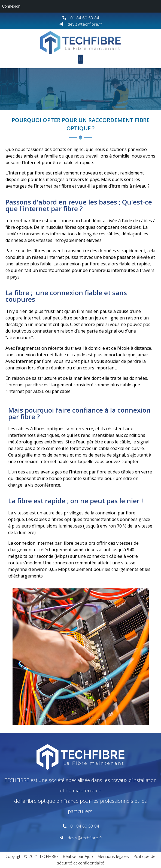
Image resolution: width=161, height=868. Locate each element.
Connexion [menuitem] (11, 6)
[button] (80, 59)
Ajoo (89, 856)
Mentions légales (113, 856)
